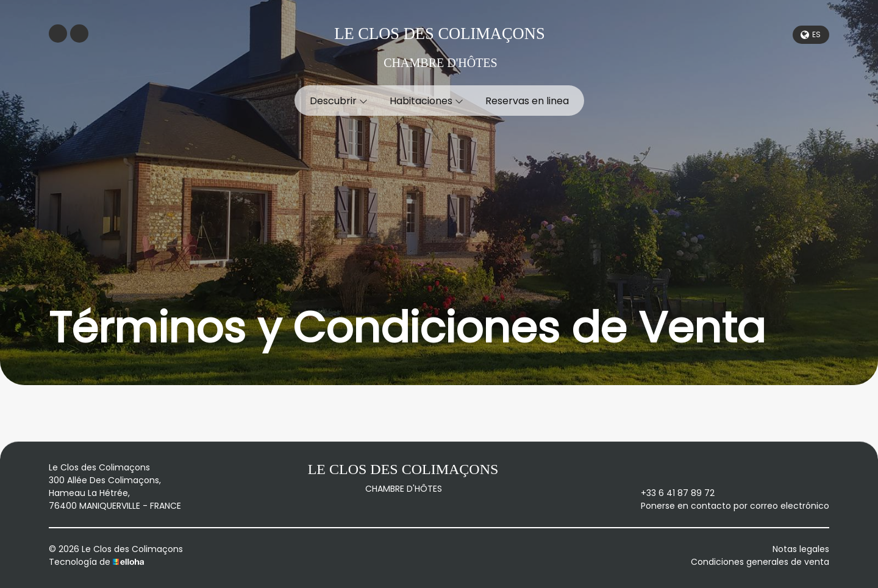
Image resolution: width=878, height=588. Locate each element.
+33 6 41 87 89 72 (671, 493)
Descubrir (339, 101)
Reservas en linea (527, 101)
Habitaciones (427, 101)
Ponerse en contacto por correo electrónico (728, 506)
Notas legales (801, 549)
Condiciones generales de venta (760, 562)
